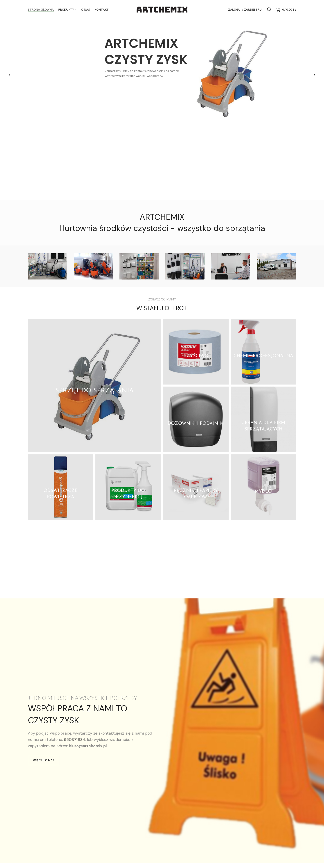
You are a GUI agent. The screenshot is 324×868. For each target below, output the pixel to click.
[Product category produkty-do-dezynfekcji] (128, 487)
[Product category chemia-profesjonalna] (263, 352)
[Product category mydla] (263, 487)
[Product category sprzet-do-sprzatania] (94, 386)
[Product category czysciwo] (196, 352)
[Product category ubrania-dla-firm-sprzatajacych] (263, 419)
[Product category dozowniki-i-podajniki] (196, 419)
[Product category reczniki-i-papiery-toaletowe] (196, 487)
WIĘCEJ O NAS (44, 760)
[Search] (269, 10)
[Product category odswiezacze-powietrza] (61, 487)
